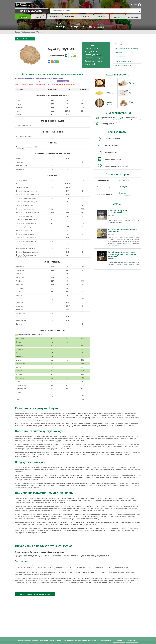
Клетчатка (123, 193)
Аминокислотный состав (123, 61)
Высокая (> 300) (124, 181)
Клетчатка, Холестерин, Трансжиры (127, 48)
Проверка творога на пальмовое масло (118, 212)
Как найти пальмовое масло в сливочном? (123, 231)
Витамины (118, 52)
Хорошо (119, 641)
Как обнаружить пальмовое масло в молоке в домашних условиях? (122, 254)
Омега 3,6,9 (119, 44)
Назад (25, 39)
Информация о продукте (123, 65)
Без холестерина (125, 196)
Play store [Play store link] (23, 5)
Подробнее (132, 641)
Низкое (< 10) (123, 187)
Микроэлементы (120, 57)
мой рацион (63, 81)
